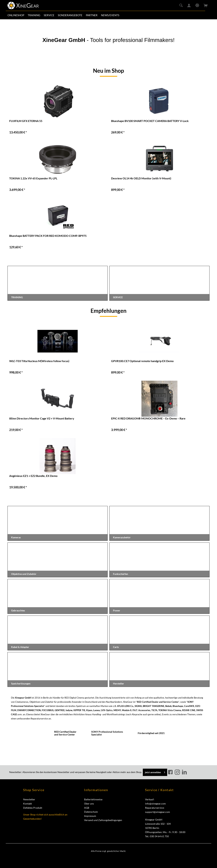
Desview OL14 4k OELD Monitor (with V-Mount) (141, 178)
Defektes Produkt (33, 808)
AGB (87, 808)
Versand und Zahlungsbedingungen (103, 820)
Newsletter (29, 799)
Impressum (90, 816)
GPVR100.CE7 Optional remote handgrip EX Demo (142, 361)
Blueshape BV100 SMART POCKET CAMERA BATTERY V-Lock (150, 121)
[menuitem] (16, 15)
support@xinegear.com (158, 812)
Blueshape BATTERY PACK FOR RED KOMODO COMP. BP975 (48, 236)
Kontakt (28, 804)
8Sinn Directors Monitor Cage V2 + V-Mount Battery (42, 418)
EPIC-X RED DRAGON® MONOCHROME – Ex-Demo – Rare (148, 418)
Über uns (89, 804)
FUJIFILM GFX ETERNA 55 (26, 121)
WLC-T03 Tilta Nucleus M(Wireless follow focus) (39, 361)
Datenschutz (91, 812)
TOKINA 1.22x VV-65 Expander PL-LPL (33, 178)
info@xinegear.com (155, 804)
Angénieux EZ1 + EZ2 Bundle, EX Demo (33, 476)
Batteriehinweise (93, 799)
